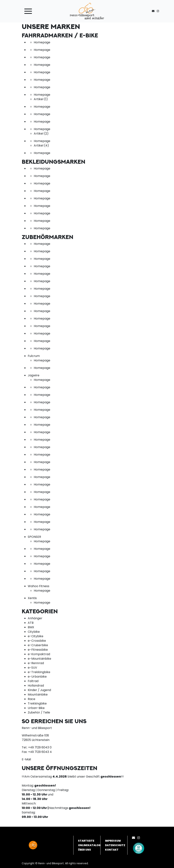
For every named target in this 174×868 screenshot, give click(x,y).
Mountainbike (38, 694)
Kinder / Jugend (39, 690)
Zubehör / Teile (39, 712)
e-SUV (32, 668)
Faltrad (33, 681)
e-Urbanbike (37, 677)
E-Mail (26, 759)
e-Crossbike (37, 641)
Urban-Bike (36, 708)
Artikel (41, 99)
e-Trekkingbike (39, 672)
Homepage (42, 42)
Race (31, 699)
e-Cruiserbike (38, 645)
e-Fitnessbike (38, 650)
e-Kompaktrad (39, 654)
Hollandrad (36, 686)
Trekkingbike (37, 703)
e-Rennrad (36, 663)
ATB (31, 623)
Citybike (34, 632)
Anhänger (35, 618)
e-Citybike (36, 636)
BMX (31, 627)
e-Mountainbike (39, 659)
